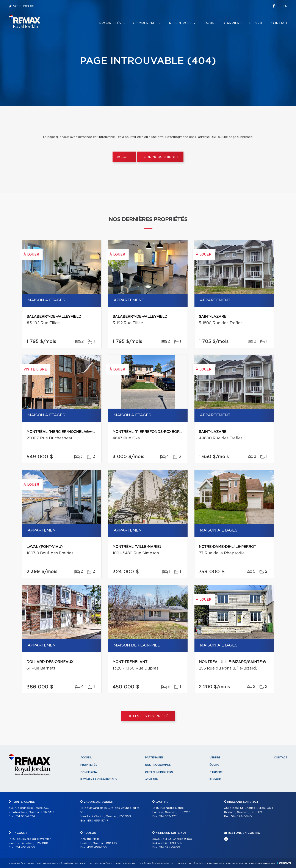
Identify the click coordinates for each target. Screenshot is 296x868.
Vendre (215, 758)
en (285, 6)
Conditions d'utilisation (214, 863)
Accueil (124, 157)
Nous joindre (24, 6)
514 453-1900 (25, 847)
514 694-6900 (170, 847)
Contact (279, 23)
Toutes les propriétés (148, 716)
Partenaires (154, 758)
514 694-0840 (241, 816)
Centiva (284, 863)
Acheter (151, 780)
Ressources (180, 23)
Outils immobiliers (159, 772)
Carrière (233, 23)
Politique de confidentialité (176, 863)
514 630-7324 (25, 816)
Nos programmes (158, 765)
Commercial (145, 23)
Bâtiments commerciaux (99, 780)
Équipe (210, 23)
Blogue (256, 23)
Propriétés (110, 23)
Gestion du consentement (250, 863)
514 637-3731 (168, 816)
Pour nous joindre (160, 157)
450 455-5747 (98, 821)
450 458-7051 (97, 847)
